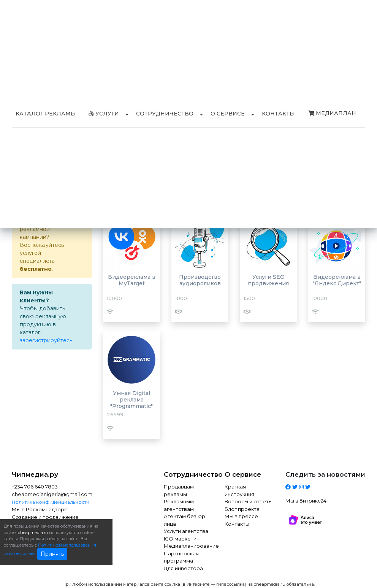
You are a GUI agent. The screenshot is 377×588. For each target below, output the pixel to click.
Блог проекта (242, 509)
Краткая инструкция (239, 490)
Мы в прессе (241, 516)
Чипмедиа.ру (35, 474)
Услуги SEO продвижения (268, 280)
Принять (52, 554)
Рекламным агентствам (179, 505)
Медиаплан (332, 113)
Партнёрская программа (181, 557)
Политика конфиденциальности (51, 502)
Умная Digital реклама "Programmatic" (131, 400)
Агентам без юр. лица (185, 520)
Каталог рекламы (46, 114)
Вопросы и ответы (249, 501)
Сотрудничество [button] (165, 114)
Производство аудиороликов (200, 280)
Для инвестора (183, 568)
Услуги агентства (186, 531)
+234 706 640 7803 (35, 487)
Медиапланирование (188, 546)
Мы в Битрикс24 (306, 501)
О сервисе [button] (228, 114)
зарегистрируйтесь (46, 340)
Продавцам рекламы (179, 490)
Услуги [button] (104, 114)
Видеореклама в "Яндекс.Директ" (337, 280)
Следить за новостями (325, 474)
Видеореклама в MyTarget (132, 280)
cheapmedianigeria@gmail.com (52, 494)
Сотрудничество (188, 474)
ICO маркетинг (183, 539)
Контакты (278, 114)
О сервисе (243, 474)
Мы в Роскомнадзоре (40, 509)
